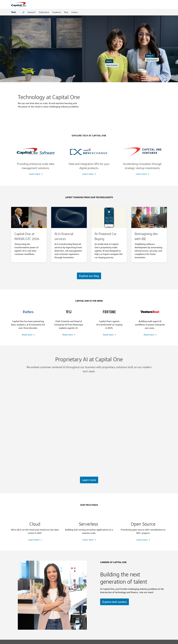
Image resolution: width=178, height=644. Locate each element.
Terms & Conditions (113, 639)
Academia (57, 12)
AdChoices (70, 639)
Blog (66, 12)
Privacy (61, 639)
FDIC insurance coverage (33, 628)
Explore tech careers (115, 577)
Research (32, 12)
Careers (74, 12)
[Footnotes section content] (89, 622)
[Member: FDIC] (155, 640)
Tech (13, 12)
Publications (44, 12)
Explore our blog (89, 234)
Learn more (35, 132)
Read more (27, 293)
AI (23, 12)
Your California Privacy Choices (90, 639)
